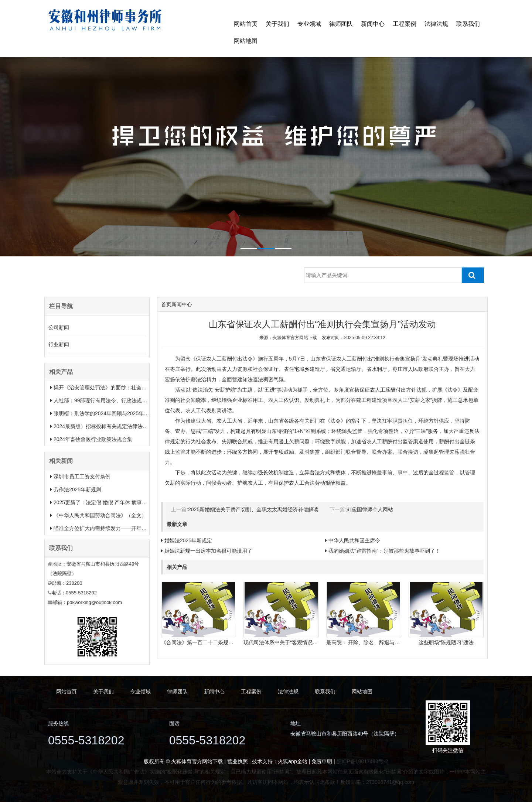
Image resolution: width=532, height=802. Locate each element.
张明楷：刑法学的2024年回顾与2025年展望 (104, 413)
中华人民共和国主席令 (354, 540)
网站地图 (246, 41)
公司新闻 (59, 327)
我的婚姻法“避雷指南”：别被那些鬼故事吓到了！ (384, 551)
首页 (166, 304)
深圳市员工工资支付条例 (82, 477)
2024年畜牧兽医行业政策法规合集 (93, 439)
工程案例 (405, 24)
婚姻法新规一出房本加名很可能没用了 (208, 551)
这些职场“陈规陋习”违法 (446, 642)
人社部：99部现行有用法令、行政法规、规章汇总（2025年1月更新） (134, 400)
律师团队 (341, 24)
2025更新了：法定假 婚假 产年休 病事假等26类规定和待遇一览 (126, 502)
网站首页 (246, 24)
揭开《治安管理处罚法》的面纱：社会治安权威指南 (113, 388)
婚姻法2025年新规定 (188, 540)
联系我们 (468, 24)
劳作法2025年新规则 (77, 489)
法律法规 (436, 24)
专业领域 (309, 24)
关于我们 (277, 24)
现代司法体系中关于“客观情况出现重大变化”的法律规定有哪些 (315, 642)
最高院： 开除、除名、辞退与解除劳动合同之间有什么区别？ (397, 642)
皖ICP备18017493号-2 (362, 761)
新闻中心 (373, 24)
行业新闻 (59, 344)
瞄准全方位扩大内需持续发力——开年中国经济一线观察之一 (123, 528)
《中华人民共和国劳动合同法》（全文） (100, 515)
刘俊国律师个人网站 (370, 509)
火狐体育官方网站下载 (295, 338)
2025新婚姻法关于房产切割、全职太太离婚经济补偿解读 (253, 509)
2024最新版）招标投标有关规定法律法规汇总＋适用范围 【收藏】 (130, 426)
